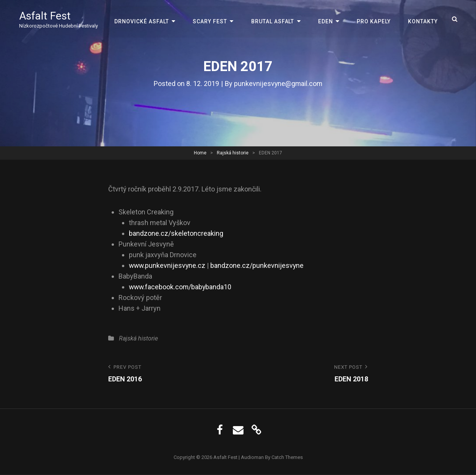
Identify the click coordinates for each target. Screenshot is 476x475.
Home (200, 153)
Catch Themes (287, 457)
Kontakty (423, 19)
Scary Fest (212, 19)
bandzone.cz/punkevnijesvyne (259, 265)
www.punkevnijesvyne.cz (168, 265)
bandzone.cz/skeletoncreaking (176, 233)
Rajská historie (233, 153)
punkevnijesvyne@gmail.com (278, 83)
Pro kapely (374, 19)
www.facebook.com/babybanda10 (181, 287)
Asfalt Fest (45, 16)
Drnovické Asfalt (144, 19)
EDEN (326, 19)
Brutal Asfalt (274, 19)
